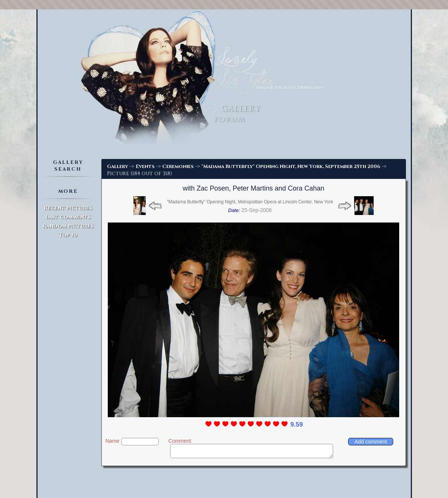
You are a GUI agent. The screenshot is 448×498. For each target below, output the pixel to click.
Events (145, 167)
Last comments (68, 217)
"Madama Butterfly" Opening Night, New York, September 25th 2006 (291, 167)
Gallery (118, 167)
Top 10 (68, 235)
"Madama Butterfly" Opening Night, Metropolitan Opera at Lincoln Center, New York (250, 202)
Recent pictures (68, 208)
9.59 (296, 425)
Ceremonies (178, 167)
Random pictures (68, 226)
